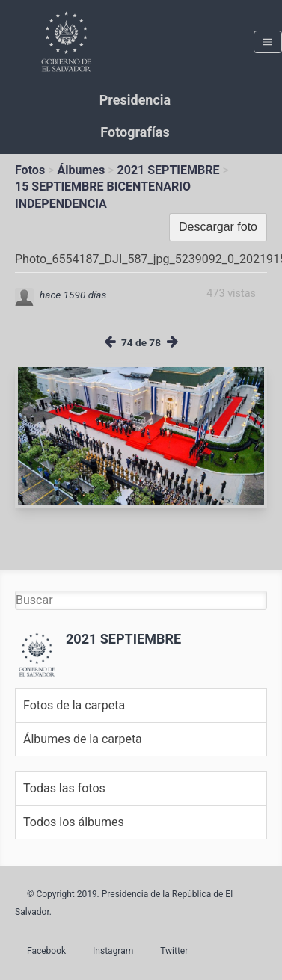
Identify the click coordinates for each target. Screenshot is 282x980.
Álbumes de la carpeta (83, 739)
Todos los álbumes (74, 822)
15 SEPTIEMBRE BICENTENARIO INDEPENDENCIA (103, 195)
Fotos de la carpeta (74, 705)
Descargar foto (218, 227)
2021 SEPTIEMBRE (169, 170)
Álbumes (81, 170)
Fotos (30, 170)
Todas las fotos (64, 788)
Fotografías (135, 132)
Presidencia (135, 100)
